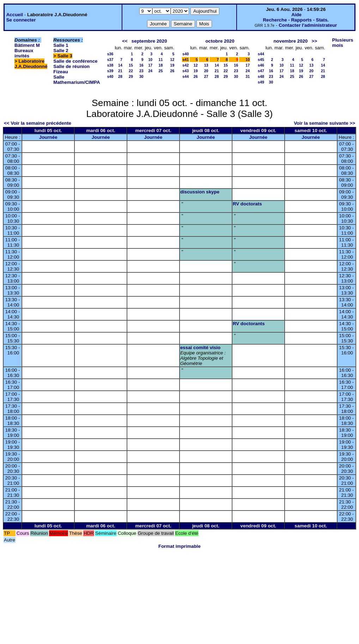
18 (161, 65)
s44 (185, 76)
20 (206, 71)
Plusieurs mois (343, 43)
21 (120, 71)
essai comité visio (200, 348)
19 (172, 65)
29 (131, 76)
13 (206, 65)
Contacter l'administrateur (308, 25)
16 (141, 65)
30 (141, 76)
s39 (110, 71)
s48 (261, 76)
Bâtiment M (27, 45)
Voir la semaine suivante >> (324, 123)
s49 (261, 82)
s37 (110, 60)
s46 (261, 65)
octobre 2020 (220, 41)
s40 (110, 76)
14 (120, 65)
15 (131, 65)
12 (172, 60)
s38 (110, 65)
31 (248, 76)
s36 (110, 54)
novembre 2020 (290, 41)
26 (172, 71)
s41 (185, 60)
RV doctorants (249, 324)
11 (161, 60)
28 (120, 76)
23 (141, 71)
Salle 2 (61, 51)
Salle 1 (61, 45)
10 (150, 60)
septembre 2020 (149, 41)
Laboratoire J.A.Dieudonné (31, 64)
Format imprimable (179, 546)
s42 (185, 65)
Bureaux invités (24, 53)
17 (150, 65)
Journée (48, 137)
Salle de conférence (75, 61)
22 (131, 71)
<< (125, 41)
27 (206, 76)
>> (315, 41)
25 (161, 71)
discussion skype (200, 192)
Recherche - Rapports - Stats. (296, 20)
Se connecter (21, 20)
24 (150, 71)
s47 (261, 71)
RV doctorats (247, 204)
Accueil (15, 15)
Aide (296, 15)
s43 (185, 71)
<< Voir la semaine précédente (38, 123)
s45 (261, 60)
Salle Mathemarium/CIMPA (77, 80)
